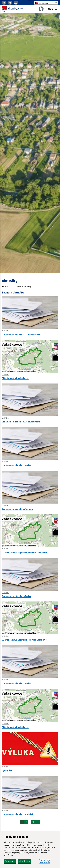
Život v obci (16, 286)
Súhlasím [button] (10, 861)
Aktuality (27, 286)
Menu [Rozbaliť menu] (52, 9)
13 (33, 822)
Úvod (5, 286)
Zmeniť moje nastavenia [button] (45, 861)
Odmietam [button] (25, 861)
